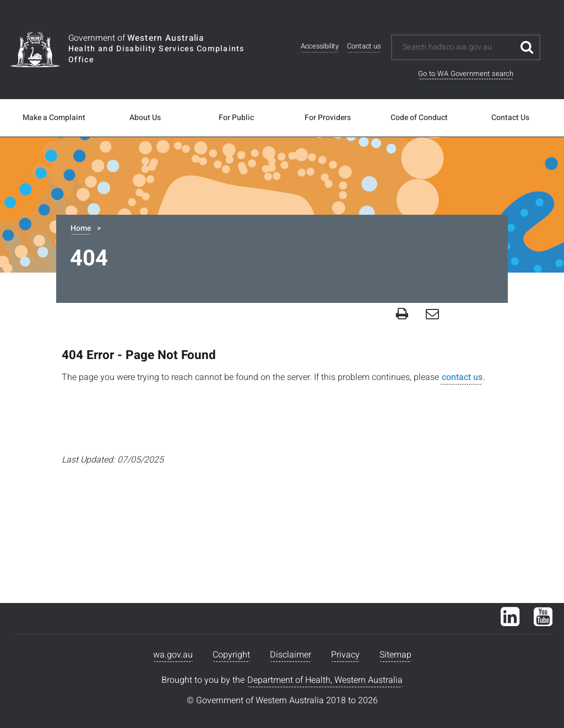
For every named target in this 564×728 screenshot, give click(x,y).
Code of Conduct (419, 118)
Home (81, 228)
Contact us (364, 47)
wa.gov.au (173, 655)
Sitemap (395, 655)
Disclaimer (291, 655)
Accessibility (320, 47)
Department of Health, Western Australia (325, 680)
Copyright (231, 655)
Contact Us (510, 118)
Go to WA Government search (466, 74)
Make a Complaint (54, 118)
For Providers (328, 118)
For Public (236, 118)
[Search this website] (458, 47)
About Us (145, 118)
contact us (461, 377)
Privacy (345, 655)
